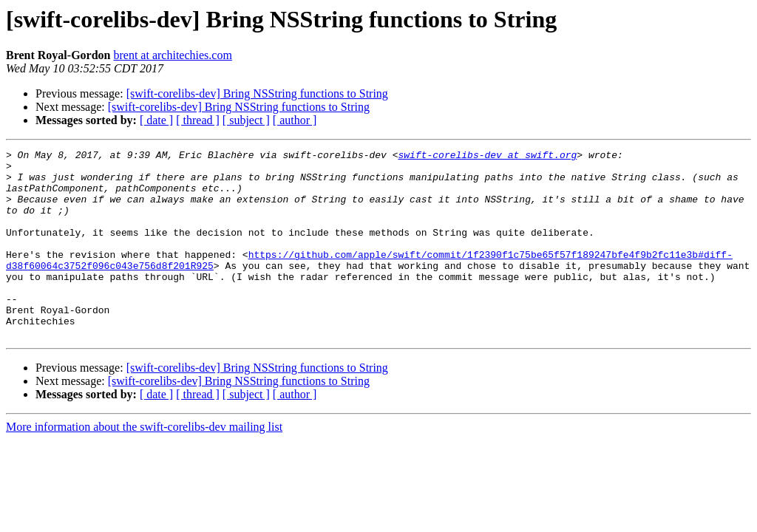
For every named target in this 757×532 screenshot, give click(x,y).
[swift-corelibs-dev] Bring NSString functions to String (257, 93)
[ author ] (295, 120)
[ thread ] (198, 120)
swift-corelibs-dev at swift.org (487, 157)
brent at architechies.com (172, 55)
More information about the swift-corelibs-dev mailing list (144, 464)
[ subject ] (246, 120)
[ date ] (156, 120)
